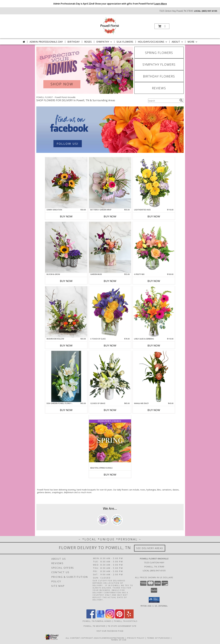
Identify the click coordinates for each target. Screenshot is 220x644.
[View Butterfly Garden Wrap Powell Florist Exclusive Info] (110, 183)
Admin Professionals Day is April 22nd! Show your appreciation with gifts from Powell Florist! (110, 4)
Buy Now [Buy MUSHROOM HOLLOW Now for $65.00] (66, 345)
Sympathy (104, 42)
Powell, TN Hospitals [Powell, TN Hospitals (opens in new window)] (126, 621)
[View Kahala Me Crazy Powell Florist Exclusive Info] (154, 376)
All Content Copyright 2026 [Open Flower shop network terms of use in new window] (82, 638)
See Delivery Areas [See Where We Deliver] (150, 548)
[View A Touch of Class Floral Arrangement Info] (110, 312)
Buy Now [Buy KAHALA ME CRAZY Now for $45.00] (154, 410)
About (178, 42)
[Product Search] (163, 101)
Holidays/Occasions (153, 42)
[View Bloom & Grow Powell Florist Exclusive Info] (66, 247)
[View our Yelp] (129, 617)
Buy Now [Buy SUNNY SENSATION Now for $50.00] (66, 216)
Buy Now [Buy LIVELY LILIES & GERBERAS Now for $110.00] (154, 345)
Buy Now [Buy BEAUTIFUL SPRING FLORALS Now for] (110, 475)
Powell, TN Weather (94, 626)
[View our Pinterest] (120, 617)
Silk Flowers (125, 42)
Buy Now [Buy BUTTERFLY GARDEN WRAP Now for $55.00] (110, 216)
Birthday (74, 42)
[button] (162, 26)
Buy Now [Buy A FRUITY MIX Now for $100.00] (154, 281)
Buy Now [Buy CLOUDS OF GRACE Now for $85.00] (110, 410)
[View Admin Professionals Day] (85, 70)
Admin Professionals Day (46, 42)
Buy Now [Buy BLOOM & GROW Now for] (66, 281)
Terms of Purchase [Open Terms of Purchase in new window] (159, 638)
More (193, 42)
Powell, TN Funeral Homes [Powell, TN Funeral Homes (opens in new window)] (97, 621)
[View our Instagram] (110, 617)
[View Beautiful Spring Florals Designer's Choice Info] (110, 441)
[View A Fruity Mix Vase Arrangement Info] (154, 247)
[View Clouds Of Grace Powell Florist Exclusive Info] (110, 376)
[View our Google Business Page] (100, 617)
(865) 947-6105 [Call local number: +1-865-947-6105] (209, 11)
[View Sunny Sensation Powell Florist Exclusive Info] (66, 183)
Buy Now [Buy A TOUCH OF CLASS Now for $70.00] (110, 345)
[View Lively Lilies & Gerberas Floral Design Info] (154, 312)
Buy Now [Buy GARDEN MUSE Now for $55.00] (110, 281)
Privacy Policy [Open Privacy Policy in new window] (136, 638)
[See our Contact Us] (110, 130)
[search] (181, 100)
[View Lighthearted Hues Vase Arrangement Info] (154, 183)
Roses (88, 42)
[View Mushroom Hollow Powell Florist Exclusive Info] (66, 312)
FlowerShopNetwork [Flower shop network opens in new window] (112, 638)
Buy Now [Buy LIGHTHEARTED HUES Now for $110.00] (154, 216)
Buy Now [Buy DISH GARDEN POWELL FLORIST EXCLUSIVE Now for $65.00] (66, 410)
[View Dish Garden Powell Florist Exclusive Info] (66, 376)
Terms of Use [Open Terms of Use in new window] (119, 640)
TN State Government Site (122, 626)
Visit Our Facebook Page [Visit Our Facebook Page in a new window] (110, 631)
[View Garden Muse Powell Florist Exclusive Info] (110, 247)
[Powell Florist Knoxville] (110, 25)
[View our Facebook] (91, 617)
